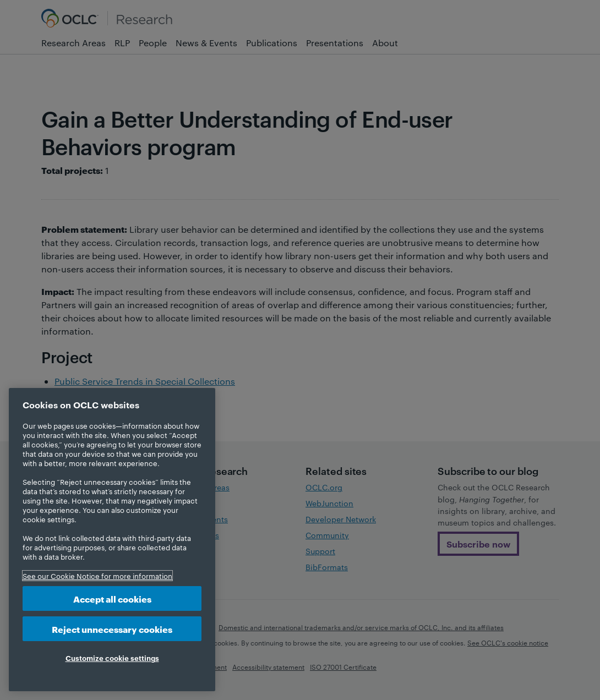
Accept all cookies (112, 598)
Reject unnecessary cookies (112, 629)
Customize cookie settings (112, 658)
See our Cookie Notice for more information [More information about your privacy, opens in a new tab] (97, 576)
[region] (112, 540)
